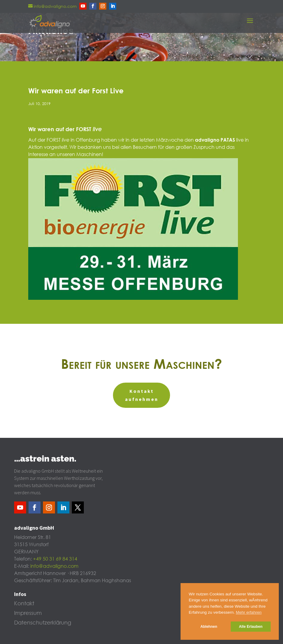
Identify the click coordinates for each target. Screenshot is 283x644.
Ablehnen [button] (209, 627)
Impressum (28, 613)
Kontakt (24, 604)
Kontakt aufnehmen (142, 395)
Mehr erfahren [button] (249, 612)
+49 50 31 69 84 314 (55, 559)
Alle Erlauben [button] (251, 627)
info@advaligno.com (54, 566)
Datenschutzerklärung (43, 623)
